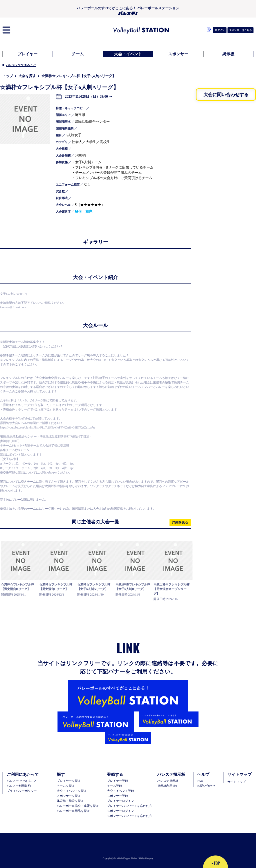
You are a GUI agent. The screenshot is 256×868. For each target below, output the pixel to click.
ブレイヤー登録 (117, 781)
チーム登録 (114, 786)
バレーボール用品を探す (73, 811)
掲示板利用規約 (168, 786)
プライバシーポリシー (22, 791)
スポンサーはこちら (240, 30)
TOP (215, 863)
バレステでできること (21, 65)
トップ (8, 76)
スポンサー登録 (117, 796)
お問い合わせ (206, 786)
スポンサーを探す (69, 796)
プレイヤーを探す (69, 781)
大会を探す (27, 76)
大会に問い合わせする (226, 94)
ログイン (219, 30)
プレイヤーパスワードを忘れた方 (129, 806)
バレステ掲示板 (168, 781)
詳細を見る (180, 522)
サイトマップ (236, 782)
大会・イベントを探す (72, 791)
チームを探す (66, 786)
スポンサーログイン (120, 811)
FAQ (200, 781)
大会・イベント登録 (120, 791)
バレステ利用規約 (19, 786)
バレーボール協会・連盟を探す (78, 806)
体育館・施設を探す (70, 801)
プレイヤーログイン (120, 801)
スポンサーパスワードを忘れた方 (129, 816)
